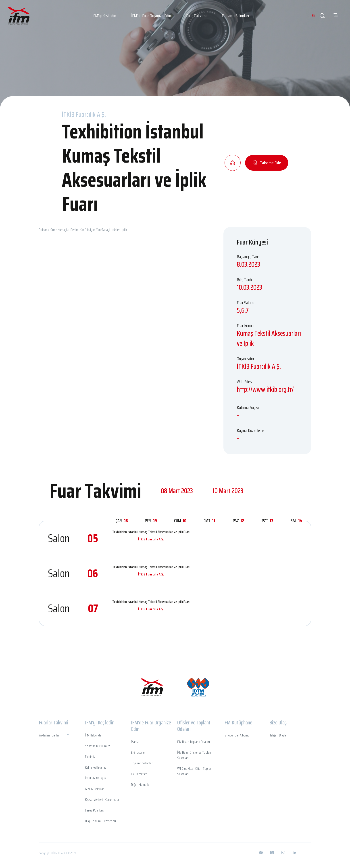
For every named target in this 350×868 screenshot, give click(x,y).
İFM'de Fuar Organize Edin (151, 16)
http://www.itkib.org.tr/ (265, 389)
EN (309, 16)
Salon (73, 538)
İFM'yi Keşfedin (104, 16)
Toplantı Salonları (235, 16)
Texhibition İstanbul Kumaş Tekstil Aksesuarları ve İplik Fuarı (151, 532)
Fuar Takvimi (196, 16)
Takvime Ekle (267, 163)
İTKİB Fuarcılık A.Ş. (151, 539)
